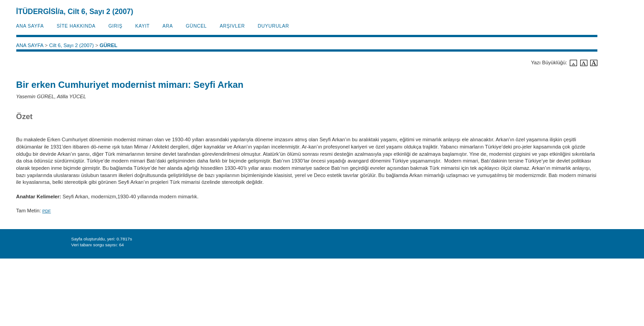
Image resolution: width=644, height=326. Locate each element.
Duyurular (273, 26)
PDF (46, 211)
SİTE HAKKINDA (76, 26)
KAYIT (143, 26)
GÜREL (108, 45)
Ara (168, 26)
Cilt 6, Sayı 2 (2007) (71, 45)
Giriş (115, 26)
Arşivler (232, 26)
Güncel (196, 26)
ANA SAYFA (30, 26)
